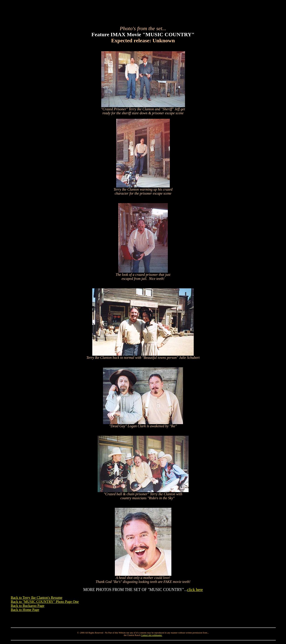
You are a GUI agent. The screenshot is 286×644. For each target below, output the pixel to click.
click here (195, 590)
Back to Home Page (25, 610)
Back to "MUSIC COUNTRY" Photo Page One (45, 602)
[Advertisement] (143, 12)
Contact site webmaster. (152, 635)
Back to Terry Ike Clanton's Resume (37, 598)
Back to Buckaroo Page (28, 606)
